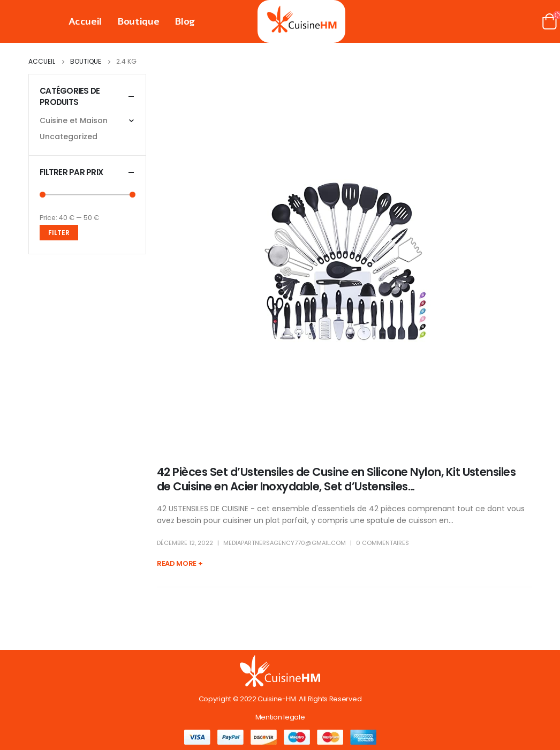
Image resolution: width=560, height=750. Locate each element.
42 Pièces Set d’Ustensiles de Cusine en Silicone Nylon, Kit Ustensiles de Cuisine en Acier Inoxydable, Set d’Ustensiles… (336, 479)
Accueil (85, 21)
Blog (185, 21)
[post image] (344, 261)
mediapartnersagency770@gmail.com (285, 543)
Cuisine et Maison (74, 120)
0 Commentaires (383, 543)
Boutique (138, 21)
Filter (59, 233)
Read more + (180, 563)
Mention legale (280, 717)
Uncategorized (69, 137)
